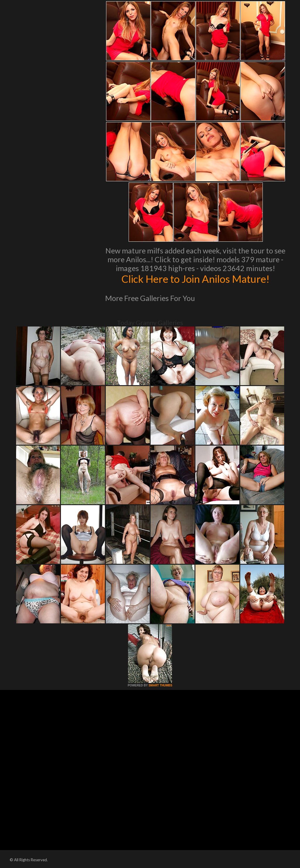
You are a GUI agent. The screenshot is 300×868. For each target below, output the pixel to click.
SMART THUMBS (160, 685)
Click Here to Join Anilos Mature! (195, 279)
